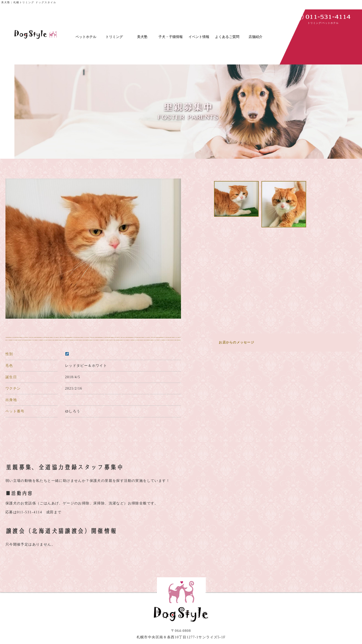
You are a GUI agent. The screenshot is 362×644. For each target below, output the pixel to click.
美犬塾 (142, 37)
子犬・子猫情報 (171, 37)
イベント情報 (199, 37)
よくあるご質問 (227, 37)
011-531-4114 (30, 512)
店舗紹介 (255, 37)
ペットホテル (86, 37)
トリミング (114, 37)
